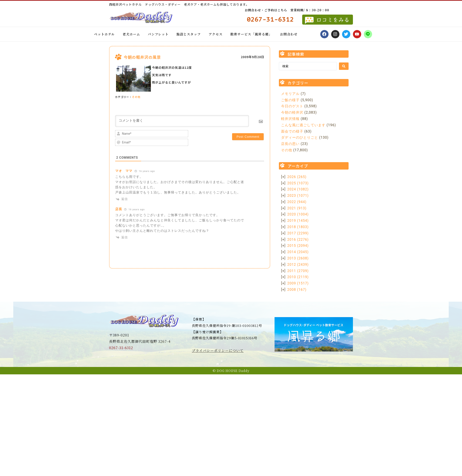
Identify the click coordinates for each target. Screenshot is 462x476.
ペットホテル (104, 34)
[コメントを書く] (182, 121)
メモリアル (290, 94)
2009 (298, 283)
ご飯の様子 (290, 100)
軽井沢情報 (290, 119)
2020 (298, 214)
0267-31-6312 (121, 348)
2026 (297, 177)
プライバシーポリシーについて (218, 351)
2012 (298, 265)
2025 (298, 183)
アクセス (216, 34)
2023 (298, 196)
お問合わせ (289, 34)
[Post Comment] (248, 137)
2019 (298, 221)
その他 (136, 97)
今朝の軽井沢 (292, 112)
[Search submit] (344, 66)
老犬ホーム (131, 34)
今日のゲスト (292, 106)
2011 (298, 271)
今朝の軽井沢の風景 (142, 57)
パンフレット (158, 34)
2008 (297, 290)
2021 (297, 208)
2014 (298, 252)
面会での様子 (292, 131)
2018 (298, 227)
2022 (297, 202)
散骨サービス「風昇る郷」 (251, 34)
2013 (298, 258)
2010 (298, 277)
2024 (298, 189)
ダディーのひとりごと (300, 137)
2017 (298, 233)
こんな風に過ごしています (303, 125)
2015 (298, 246)
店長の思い (290, 144)
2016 (298, 240)
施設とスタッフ (189, 34)
